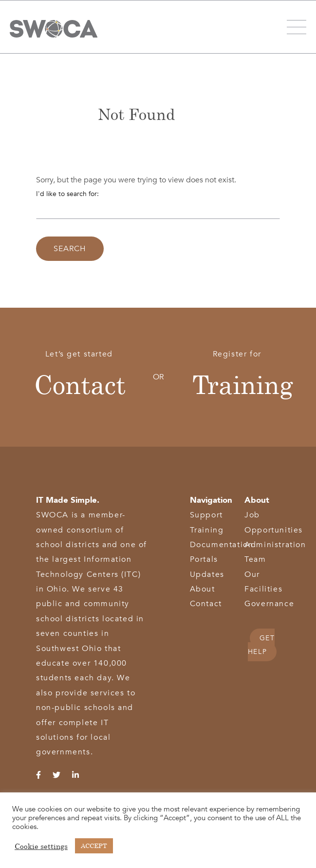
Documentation (222, 545)
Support (206, 515)
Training (243, 384)
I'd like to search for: (67, 194)
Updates (207, 574)
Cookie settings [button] (41, 846)
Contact (80, 384)
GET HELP (261, 645)
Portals (204, 559)
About (203, 589)
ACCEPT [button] (94, 846)
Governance (269, 604)
